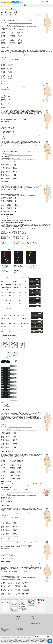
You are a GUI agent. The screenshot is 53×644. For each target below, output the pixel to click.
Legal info (3, 632)
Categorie (3, 5)
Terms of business (5, 630)
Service (13, 5)
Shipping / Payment (20, 620)
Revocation (3, 631)
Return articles (34, 621)
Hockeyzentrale (19, 628)
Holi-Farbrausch (19, 630)
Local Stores (33, 619)
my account (19, 5)
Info (8, 5)
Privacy (3, 628)
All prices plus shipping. (5, 637)
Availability (18, 619)
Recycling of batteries (35, 623)
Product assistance (20, 621)
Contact (32, 620)
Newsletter (33, 622)
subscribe (32, 605)
